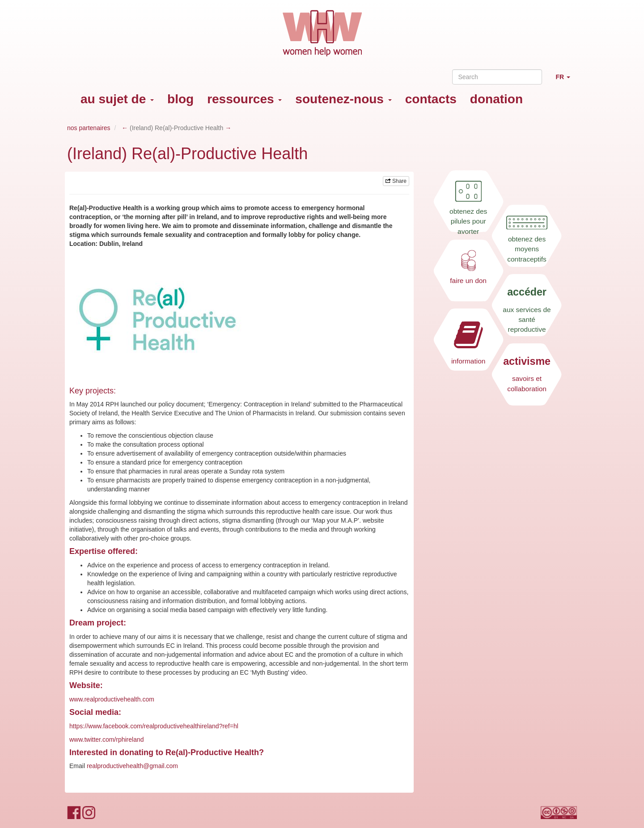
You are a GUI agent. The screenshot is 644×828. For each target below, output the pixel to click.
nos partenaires (89, 128)
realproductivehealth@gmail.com (132, 766)
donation (496, 99)
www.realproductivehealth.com (112, 699)
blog (180, 99)
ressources (244, 99)
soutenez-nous (343, 99)
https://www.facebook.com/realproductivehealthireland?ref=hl (154, 726)
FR (566, 81)
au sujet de (117, 99)
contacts (431, 99)
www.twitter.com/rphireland (107, 739)
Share (396, 181)
